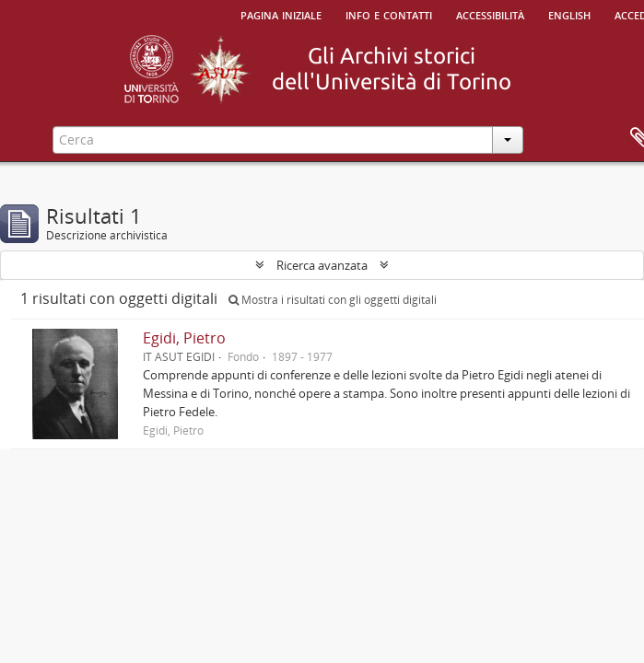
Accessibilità (490, 14)
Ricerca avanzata (322, 265)
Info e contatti (389, 14)
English (569, 14)
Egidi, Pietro (184, 338)
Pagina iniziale (281, 14)
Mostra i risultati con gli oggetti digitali (333, 300)
